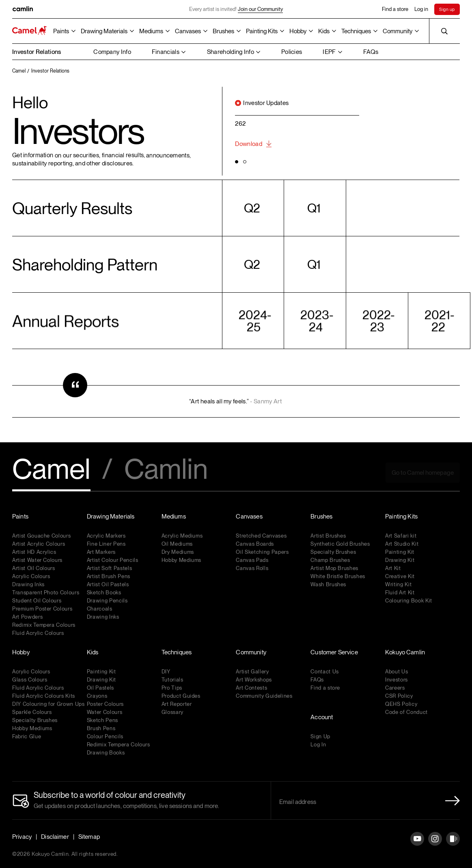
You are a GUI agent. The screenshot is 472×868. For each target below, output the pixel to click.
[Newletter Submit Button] (450, 801)
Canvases (188, 31)
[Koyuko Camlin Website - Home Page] (29, 31)
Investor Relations (37, 52)
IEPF (329, 52)
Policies (292, 52)
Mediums (151, 31)
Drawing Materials (104, 31)
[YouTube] (417, 845)
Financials (166, 52)
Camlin (166, 470)
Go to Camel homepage (423, 473)
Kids (324, 31)
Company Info (112, 52)
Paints (61, 31)
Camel (51, 470)
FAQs (371, 52)
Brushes (223, 31)
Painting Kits (262, 31)
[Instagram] (435, 845)
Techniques (356, 31)
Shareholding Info (231, 52)
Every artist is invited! (236, 9)
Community (398, 31)
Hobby (298, 31)
